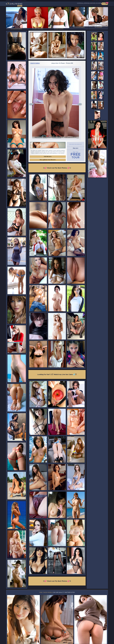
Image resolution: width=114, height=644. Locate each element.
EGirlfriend (18, 4)
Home (68, 4)
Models (90, 4)
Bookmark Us (92, 635)
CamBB (98, 4)
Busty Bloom (26, 1)
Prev (32, 105)
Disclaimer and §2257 (103, 642)
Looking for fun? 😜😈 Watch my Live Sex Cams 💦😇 (57, 376)
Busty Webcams (104, 1)
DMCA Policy (93, 642)
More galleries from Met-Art (48, 162)
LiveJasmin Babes (17, 1)
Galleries (76, 4)
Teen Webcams (95, 1)
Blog (83, 4)
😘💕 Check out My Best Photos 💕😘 (57, 170)
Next (82, 105)
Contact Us (92, 638)
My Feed (105, 4)
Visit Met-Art (48, 159)
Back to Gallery (35, 62)
